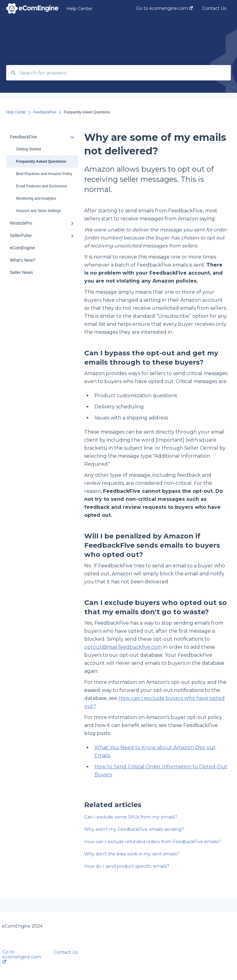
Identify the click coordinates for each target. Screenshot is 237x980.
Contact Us (66, 952)
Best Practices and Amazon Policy (44, 174)
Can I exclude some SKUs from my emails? (131, 817)
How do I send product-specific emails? (127, 866)
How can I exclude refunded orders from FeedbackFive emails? (152, 842)
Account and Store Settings (38, 211)
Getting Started (29, 149)
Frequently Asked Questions (41, 161)
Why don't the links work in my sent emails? (132, 854)
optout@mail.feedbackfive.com (123, 647)
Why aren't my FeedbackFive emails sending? (134, 829)
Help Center (79, 9)
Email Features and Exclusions (42, 186)
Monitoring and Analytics (36, 198)
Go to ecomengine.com (22, 956)
